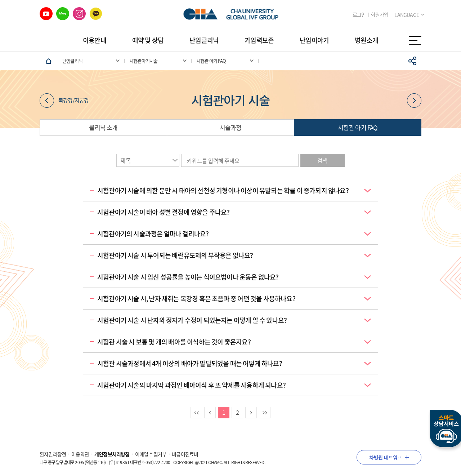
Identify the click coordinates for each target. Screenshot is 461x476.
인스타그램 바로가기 (79, 14)
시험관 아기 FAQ (358, 127)
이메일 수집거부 (151, 454)
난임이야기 (314, 40)
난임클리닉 (204, 40)
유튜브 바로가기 (46, 14)
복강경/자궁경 (64, 101)
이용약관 (80, 454)
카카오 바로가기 (96, 14)
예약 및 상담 (148, 40)
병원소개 (366, 40)
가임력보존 (259, 40)
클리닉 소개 (103, 127)
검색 (322, 160)
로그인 (359, 15)
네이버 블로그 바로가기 (63, 14)
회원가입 (379, 15)
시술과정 (231, 127)
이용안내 (95, 40)
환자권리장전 (53, 454)
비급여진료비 (185, 454)
